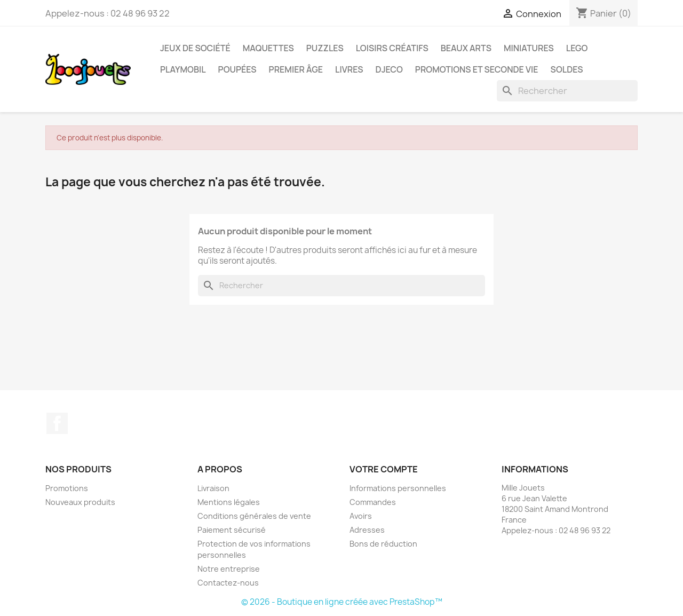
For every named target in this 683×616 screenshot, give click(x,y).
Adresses (367, 530)
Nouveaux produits (80, 502)
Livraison (213, 488)
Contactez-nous (228, 583)
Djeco (389, 69)
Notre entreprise (229, 569)
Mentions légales (229, 502)
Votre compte (384, 469)
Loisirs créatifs (392, 48)
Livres (349, 69)
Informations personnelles (398, 488)
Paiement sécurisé (232, 530)
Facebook (57, 423)
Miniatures (529, 48)
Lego (577, 48)
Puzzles (325, 48)
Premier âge (296, 69)
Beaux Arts (466, 48)
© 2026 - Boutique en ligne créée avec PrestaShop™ (342, 602)
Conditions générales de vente (254, 516)
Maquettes (268, 48)
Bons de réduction (383, 544)
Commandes (373, 502)
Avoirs (361, 516)
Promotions (67, 488)
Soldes (567, 69)
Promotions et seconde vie (477, 69)
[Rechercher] (567, 91)
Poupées (237, 69)
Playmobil (183, 69)
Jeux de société (195, 48)
